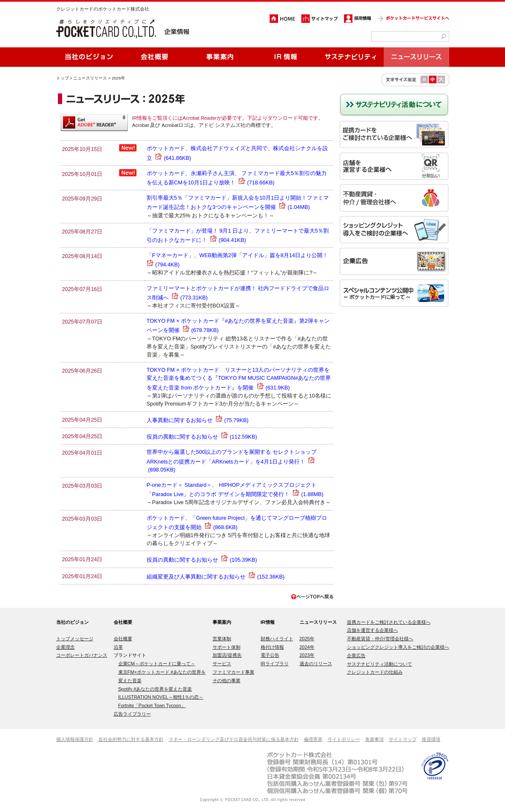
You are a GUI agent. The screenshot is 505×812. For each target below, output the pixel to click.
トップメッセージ (75, 639)
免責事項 (374, 739)
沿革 (118, 647)
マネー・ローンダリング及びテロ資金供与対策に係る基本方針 (234, 739)
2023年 (307, 655)
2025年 (307, 639)
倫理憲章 (313, 739)
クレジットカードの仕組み (375, 672)
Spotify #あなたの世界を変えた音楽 (155, 689)
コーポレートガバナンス (82, 655)
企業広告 (356, 656)
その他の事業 (227, 680)
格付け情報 (272, 647)
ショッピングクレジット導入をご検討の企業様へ (398, 647)
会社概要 (123, 639)
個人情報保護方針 (75, 739)
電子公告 (270, 655)
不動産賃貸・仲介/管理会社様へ (380, 639)
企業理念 (66, 647)
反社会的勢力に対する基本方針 (131, 739)
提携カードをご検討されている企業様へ (389, 622)
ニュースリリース (90, 78)
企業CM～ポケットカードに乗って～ (157, 664)
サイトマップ (403, 739)
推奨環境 (431, 739)
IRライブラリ (275, 664)
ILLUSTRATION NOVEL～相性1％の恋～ (161, 697)
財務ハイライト (277, 639)
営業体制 (222, 639)
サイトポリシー (344, 739)
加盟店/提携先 (227, 655)
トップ (63, 78)
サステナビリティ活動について (379, 664)
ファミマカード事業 (233, 672)
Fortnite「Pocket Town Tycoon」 (152, 705)
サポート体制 (227, 647)
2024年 (307, 647)
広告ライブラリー (132, 714)
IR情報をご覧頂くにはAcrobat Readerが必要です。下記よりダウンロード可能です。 (228, 118)
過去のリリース (316, 664)
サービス (222, 664)
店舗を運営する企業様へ (373, 630)
